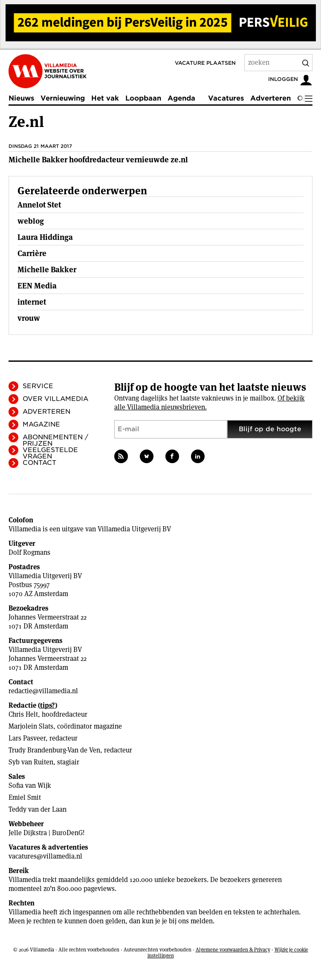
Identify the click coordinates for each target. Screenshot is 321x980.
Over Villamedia (55, 399)
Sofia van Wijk (30, 785)
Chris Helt (23, 714)
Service (38, 386)
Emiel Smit (25, 797)
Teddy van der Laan (38, 809)
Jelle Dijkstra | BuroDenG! (47, 833)
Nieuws (21, 98)
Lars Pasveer (27, 738)
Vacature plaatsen (205, 63)
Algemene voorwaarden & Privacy (233, 950)
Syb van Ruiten (31, 762)
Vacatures (226, 98)
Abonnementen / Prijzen (55, 440)
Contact (39, 463)
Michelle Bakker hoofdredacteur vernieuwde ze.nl (98, 160)
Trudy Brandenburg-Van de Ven (54, 750)
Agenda (181, 98)
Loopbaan (143, 98)
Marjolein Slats (31, 726)
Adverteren (270, 98)
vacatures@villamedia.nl (45, 856)
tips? (48, 705)
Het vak (105, 98)
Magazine (41, 424)
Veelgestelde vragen (50, 453)
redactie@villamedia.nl (43, 691)
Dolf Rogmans (29, 552)
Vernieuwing (63, 98)
